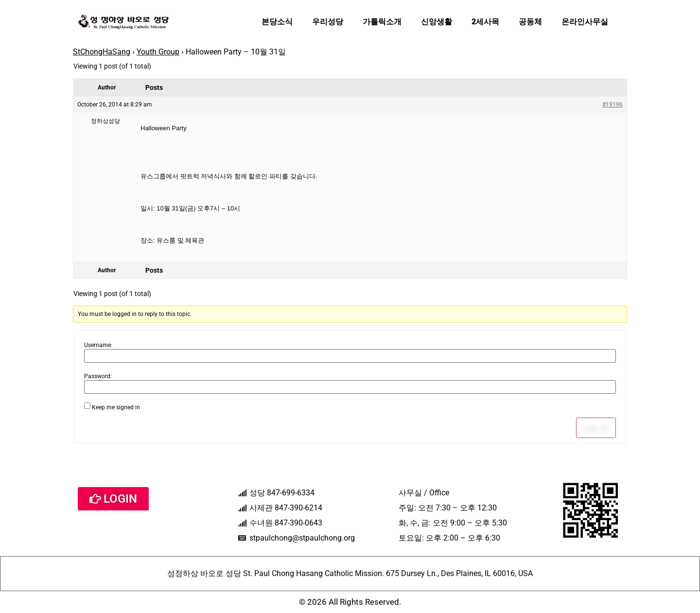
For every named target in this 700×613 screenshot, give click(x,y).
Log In (596, 428)
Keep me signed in (116, 407)
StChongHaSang (102, 52)
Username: (98, 345)
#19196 (612, 105)
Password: (98, 376)
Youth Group (158, 52)
